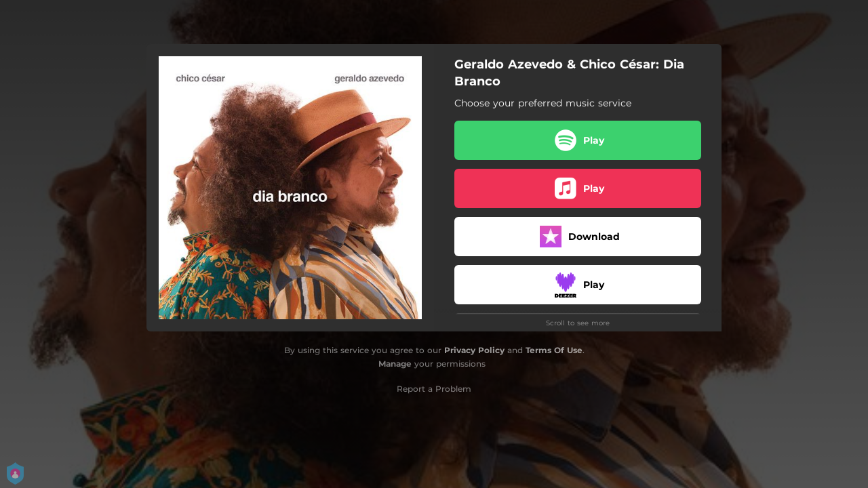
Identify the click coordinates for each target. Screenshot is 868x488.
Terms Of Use (554, 350)
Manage (395, 364)
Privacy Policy (474, 350)
